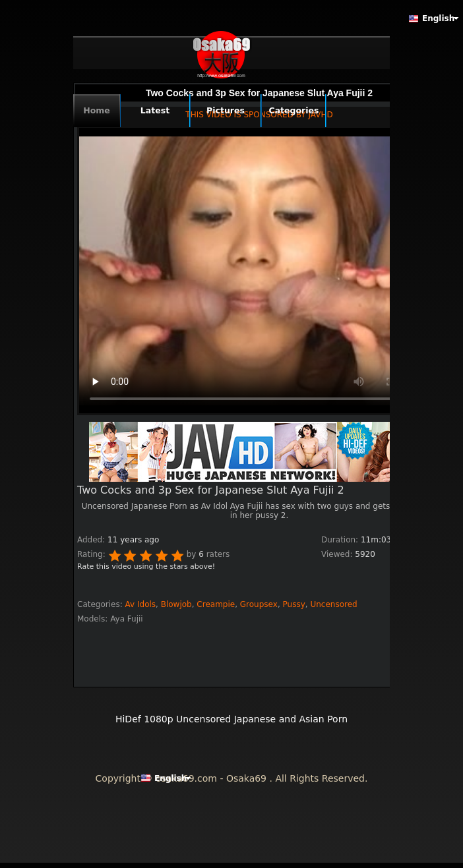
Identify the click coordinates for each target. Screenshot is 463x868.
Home (97, 110)
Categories (294, 110)
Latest (155, 110)
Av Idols (141, 604)
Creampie (216, 604)
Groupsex (259, 604)
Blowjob (176, 604)
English (438, 18)
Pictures (226, 110)
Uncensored (333, 604)
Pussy (294, 604)
